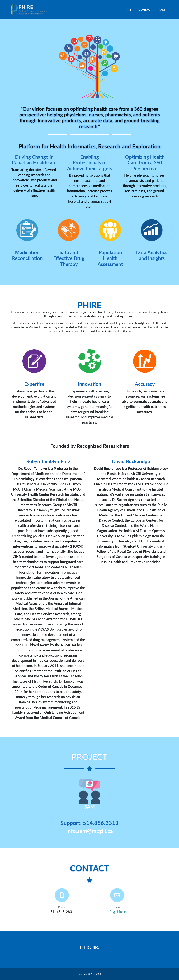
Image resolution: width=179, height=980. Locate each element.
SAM (162, 10)
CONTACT (145, 10)
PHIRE (128, 10)
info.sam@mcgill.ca (90, 831)
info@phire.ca (117, 912)
